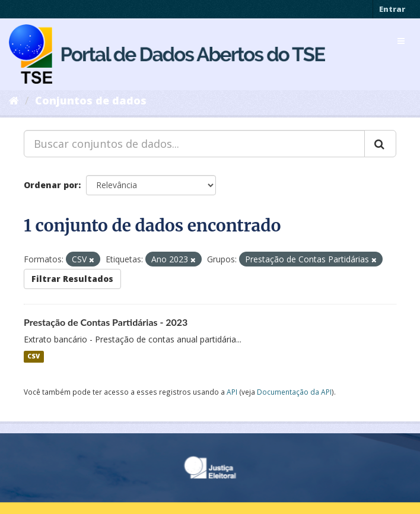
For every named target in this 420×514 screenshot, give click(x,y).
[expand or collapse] (401, 41)
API (232, 392)
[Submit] (380, 144)
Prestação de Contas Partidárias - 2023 (106, 322)
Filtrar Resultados (72, 279)
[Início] (14, 100)
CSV (34, 357)
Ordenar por (51, 185)
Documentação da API (294, 392)
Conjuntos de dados (91, 100)
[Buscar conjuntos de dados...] (194, 144)
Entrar (392, 9)
